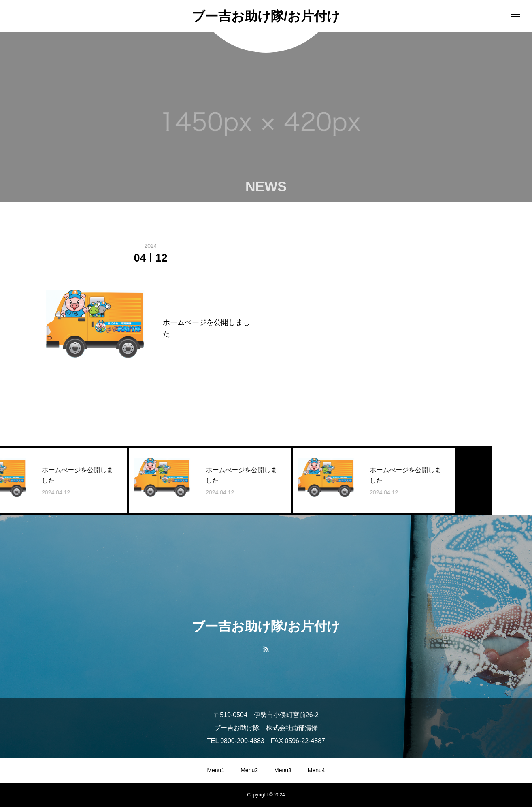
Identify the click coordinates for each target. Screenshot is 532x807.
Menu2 (249, 770)
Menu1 (216, 770)
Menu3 (283, 770)
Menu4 (316, 770)
